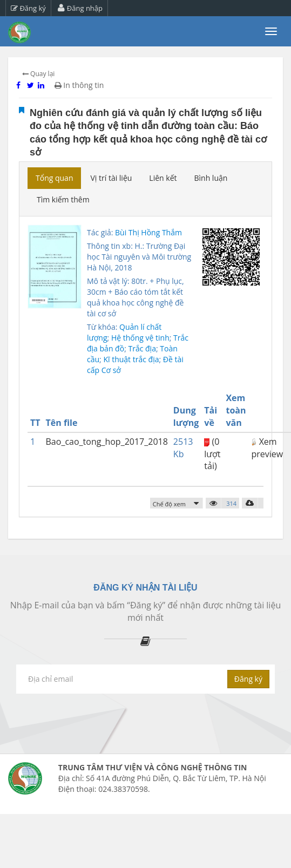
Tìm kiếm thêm (63, 199)
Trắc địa (142, 348)
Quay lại (38, 74)
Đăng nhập (80, 8)
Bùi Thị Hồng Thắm (148, 232)
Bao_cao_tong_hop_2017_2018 (107, 442)
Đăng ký (28, 8)
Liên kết (163, 178)
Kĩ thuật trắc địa (131, 359)
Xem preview (267, 448)
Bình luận (211, 178)
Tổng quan (54, 178)
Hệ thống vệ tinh (140, 338)
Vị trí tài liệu (111, 178)
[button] (177, 503)
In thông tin (79, 85)
